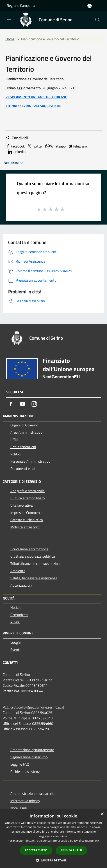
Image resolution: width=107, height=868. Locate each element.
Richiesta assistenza (26, 771)
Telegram (77, 146)
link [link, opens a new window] (97, 841)
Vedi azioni (14, 163)
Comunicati (19, 615)
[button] (54, 860)
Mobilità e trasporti (25, 527)
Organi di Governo (24, 425)
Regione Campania (21, 5)
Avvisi (15, 622)
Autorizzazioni (21, 585)
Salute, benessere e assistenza (34, 578)
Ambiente (18, 571)
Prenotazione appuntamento (32, 750)
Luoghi (16, 642)
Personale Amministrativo (30, 461)
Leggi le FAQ (20, 764)
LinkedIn (16, 152)
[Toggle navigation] (9, 19)
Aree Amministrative (26, 432)
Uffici (14, 440)
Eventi (15, 650)
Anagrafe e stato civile (27, 491)
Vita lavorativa (22, 505)
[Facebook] (11, 404)
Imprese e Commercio (27, 513)
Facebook (15, 146)
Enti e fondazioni (23, 447)
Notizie (16, 607)
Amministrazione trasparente (33, 793)
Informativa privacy (25, 801)
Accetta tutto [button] (36, 850)
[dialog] (53, 839)
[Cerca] (98, 20)
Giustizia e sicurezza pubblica (33, 556)
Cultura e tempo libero (27, 498)
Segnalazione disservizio (29, 757)
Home (10, 39)
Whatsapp (55, 146)
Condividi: (17, 138)
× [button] (102, 814)
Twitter (35, 146)
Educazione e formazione (29, 549)
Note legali (19, 808)
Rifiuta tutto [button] (72, 850)
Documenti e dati (23, 469)
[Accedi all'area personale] (90, 6)
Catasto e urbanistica (27, 520)
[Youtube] (23, 404)
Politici (16, 454)
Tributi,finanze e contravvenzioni (35, 563)
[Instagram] (34, 404)
